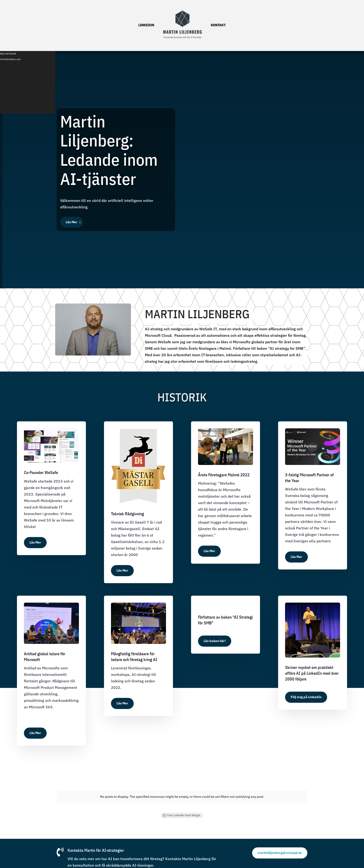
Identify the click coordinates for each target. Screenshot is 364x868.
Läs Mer (71, 222)
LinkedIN (146, 25)
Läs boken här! (215, 641)
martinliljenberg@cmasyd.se (280, 849)
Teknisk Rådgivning (127, 514)
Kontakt (218, 25)
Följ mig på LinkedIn (306, 697)
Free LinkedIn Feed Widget (181, 812)
